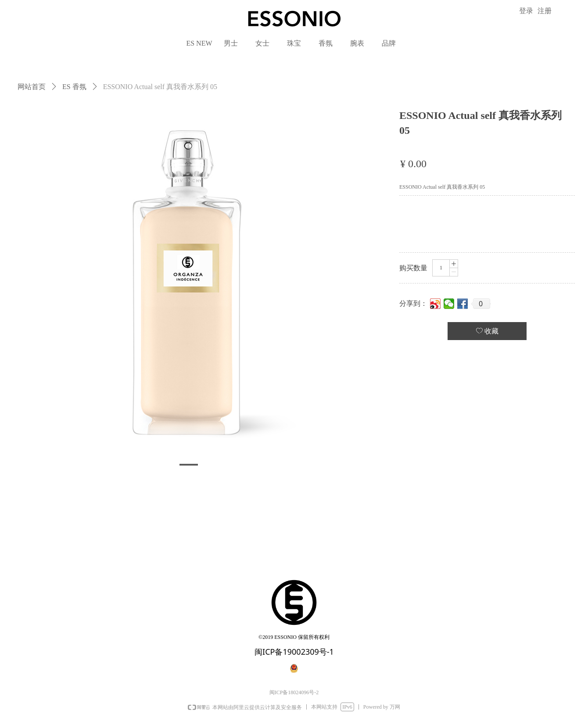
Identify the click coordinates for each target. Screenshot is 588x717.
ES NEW (199, 43)
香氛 (326, 43)
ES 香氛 (74, 87)
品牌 (389, 43)
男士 (231, 43)
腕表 (357, 43)
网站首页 (32, 87)
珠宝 (294, 43)
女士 (262, 43)
